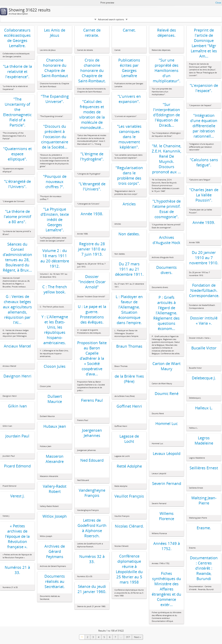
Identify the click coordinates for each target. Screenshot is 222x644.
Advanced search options (111, 19)
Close (218, 3)
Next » (137, 637)
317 (128, 637)
